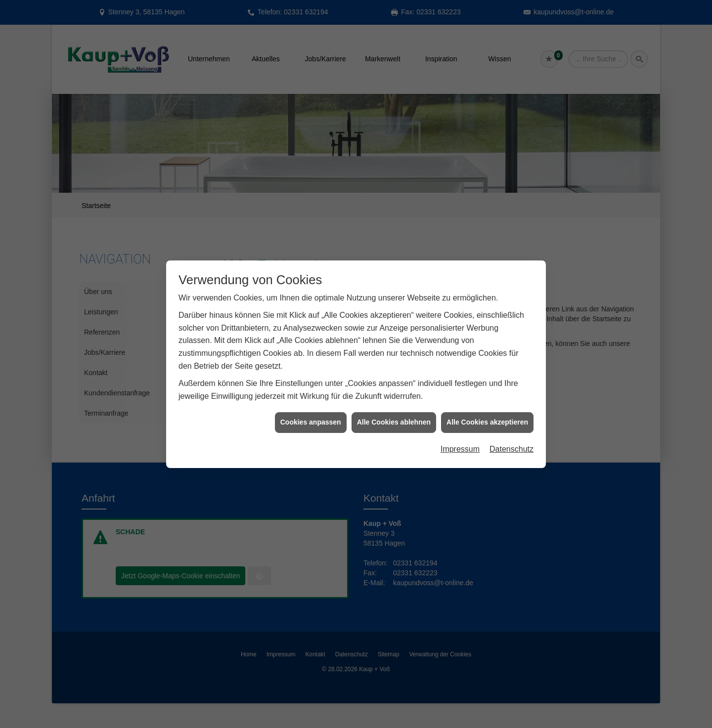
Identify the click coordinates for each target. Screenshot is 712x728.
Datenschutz (512, 444)
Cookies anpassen (311, 418)
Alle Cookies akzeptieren (487, 418)
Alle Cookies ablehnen (394, 418)
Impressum (460, 444)
